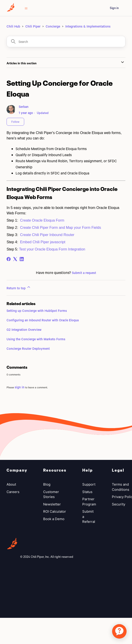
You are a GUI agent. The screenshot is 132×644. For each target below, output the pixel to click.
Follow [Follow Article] (15, 122)
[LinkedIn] (22, 259)
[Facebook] (9, 259)
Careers (13, 492)
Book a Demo (54, 519)
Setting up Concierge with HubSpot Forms (37, 311)
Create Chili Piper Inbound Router (47, 235)
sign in (20, 387)
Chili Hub (13, 26)
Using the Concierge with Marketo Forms (36, 339)
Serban (24, 107)
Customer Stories (51, 494)
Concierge (53, 26)
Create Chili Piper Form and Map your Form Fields (61, 228)
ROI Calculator (55, 511)
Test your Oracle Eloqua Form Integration (52, 249)
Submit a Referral (89, 517)
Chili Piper (33, 26)
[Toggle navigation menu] (26, 8)
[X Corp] (15, 259)
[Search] (66, 42)
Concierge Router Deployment (28, 349)
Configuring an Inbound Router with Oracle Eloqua (43, 320)
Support (89, 484)
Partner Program (89, 502)
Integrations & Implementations (88, 26)
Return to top (19, 287)
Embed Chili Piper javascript (43, 242)
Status (87, 492)
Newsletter (52, 504)
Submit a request (84, 273)
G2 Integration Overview (24, 330)
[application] (119, 631)
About (11, 484)
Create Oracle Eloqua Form (42, 220)
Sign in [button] (114, 8)
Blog (47, 484)
